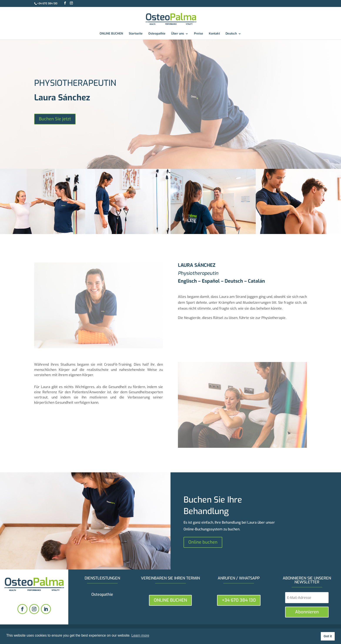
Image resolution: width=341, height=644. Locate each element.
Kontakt (214, 34)
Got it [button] (328, 636)
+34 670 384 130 (47, 3)
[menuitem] (233, 36)
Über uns (178, 34)
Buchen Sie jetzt (55, 119)
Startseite (136, 34)
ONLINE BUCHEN (111, 34)
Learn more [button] (140, 635)
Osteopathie (157, 34)
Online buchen (203, 542)
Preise (199, 34)
